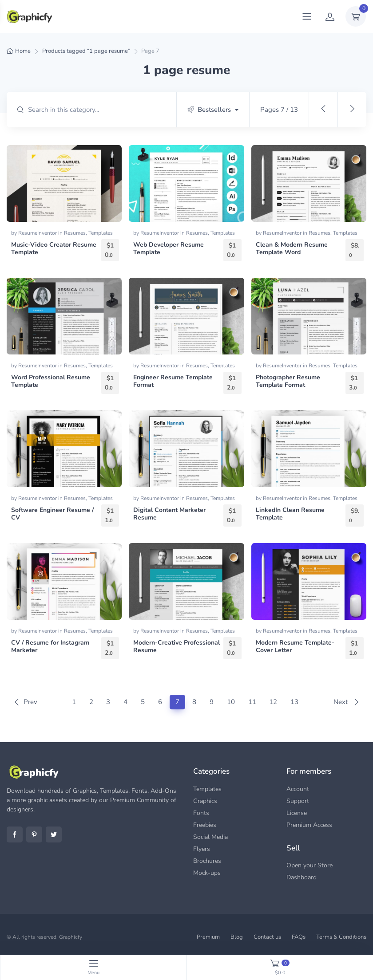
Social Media (210, 837)
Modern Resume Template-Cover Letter (295, 646)
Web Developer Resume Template (169, 248)
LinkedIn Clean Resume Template (290, 514)
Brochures (207, 861)
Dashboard (302, 877)
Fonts (201, 813)
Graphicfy (71, 937)
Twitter (54, 834)
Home (23, 51)
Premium (208, 937)
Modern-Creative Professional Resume (177, 646)
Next (347, 702)
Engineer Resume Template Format (173, 381)
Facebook (15, 834)
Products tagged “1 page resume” (86, 51)
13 (294, 702)
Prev (25, 702)
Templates (101, 233)
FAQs (299, 937)
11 (252, 702)
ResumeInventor (38, 233)
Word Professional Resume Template (51, 381)
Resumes (75, 233)
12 (273, 702)
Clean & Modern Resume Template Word (292, 248)
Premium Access (309, 825)
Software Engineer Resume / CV (52, 514)
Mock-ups (207, 873)
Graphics (205, 801)
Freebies (205, 825)
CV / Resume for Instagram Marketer (50, 646)
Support (298, 801)
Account (298, 789)
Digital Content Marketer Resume (169, 514)
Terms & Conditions (341, 937)
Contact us (267, 937)
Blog (237, 937)
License (297, 813)
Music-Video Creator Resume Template (54, 248)
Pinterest (34, 834)
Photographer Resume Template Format (288, 381)
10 (231, 702)
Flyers (202, 849)
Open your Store (310, 865)
